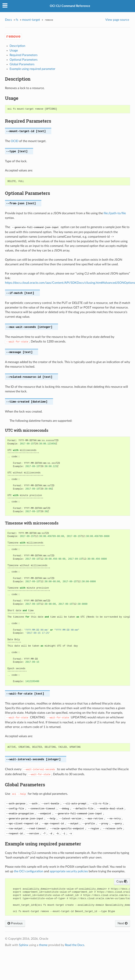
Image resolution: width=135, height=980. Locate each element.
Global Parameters (22, 64)
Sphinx (24, 945)
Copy (122, 882)
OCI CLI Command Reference (70, 6)
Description (17, 46)
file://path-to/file (115, 213)
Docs (8, 20)
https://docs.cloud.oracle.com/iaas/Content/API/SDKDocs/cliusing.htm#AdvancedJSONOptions (70, 283)
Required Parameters (24, 55)
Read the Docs (75, 945)
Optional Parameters (24, 60)
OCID (15, 141)
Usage (14, 50)
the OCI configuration (29, 871)
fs (17, 20)
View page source (117, 20)
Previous (15, 923)
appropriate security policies (69, 871)
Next (123, 923)
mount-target (31, 20)
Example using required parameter (32, 69)
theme (43, 945)
